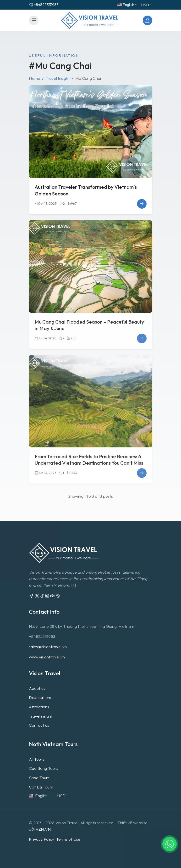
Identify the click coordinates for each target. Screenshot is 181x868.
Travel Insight (58, 78)
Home (35, 78)
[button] (170, 844)
